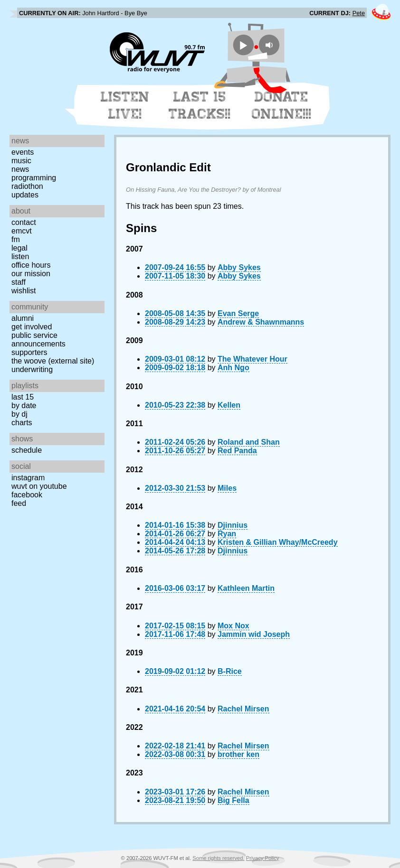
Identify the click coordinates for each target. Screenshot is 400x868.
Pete (359, 13)
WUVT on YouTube (39, 486)
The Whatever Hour (252, 359)
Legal (19, 248)
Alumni (23, 318)
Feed (19, 503)
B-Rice (230, 671)
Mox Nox (233, 626)
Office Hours (31, 265)
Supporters (29, 352)
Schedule (27, 450)
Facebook (27, 495)
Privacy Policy (263, 858)
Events (23, 152)
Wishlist (24, 291)
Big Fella (233, 800)
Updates (25, 195)
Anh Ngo (233, 368)
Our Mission (31, 274)
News (20, 169)
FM (16, 239)
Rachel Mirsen (243, 709)
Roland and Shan (249, 442)
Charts (22, 423)
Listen (20, 257)
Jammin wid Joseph (254, 634)
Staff (19, 282)
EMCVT (22, 231)
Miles (227, 488)
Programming (34, 178)
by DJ (19, 414)
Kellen (229, 405)
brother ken (238, 754)
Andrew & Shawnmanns (261, 322)
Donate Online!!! (282, 105)
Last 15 (23, 397)
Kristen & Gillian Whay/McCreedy (278, 542)
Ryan (227, 534)
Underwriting (32, 369)
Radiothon (27, 186)
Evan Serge (238, 313)
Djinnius (233, 525)
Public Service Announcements (38, 340)
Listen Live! (125, 105)
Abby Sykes (239, 267)
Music (21, 161)
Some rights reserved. (218, 858)
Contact (24, 222)
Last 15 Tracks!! (200, 105)
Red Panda (237, 451)
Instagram (28, 478)
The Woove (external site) (53, 361)
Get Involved (32, 327)
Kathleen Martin (246, 588)
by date (24, 406)
